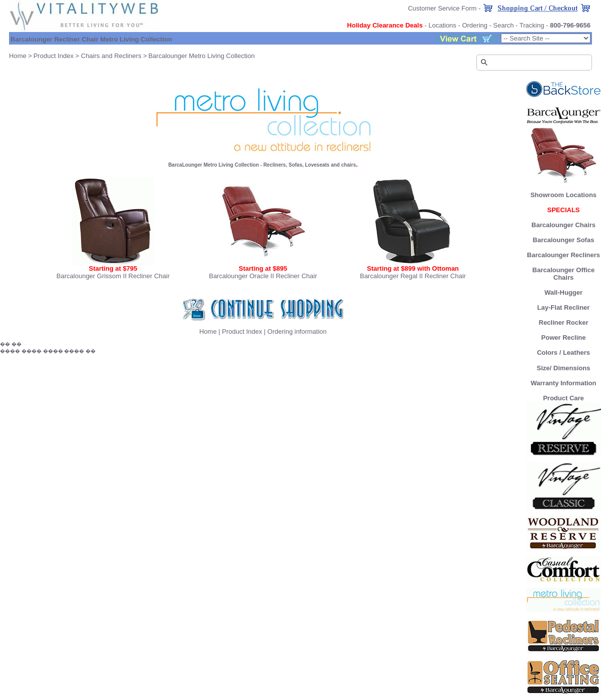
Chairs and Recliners (111, 56)
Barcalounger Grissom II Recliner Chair (113, 276)
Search (504, 25)
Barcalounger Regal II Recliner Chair (413, 276)
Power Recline (564, 337)
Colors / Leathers (563, 353)
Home (18, 56)
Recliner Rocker (564, 322)
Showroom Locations (563, 195)
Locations (442, 25)
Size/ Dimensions (564, 368)
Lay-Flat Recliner (564, 307)
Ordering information (297, 331)
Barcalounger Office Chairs (563, 274)
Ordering (475, 25)
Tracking (532, 25)
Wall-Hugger (563, 292)
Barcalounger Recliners (563, 255)
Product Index (54, 56)
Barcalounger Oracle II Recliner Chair (263, 276)
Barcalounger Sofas (564, 240)
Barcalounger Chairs (563, 225)
